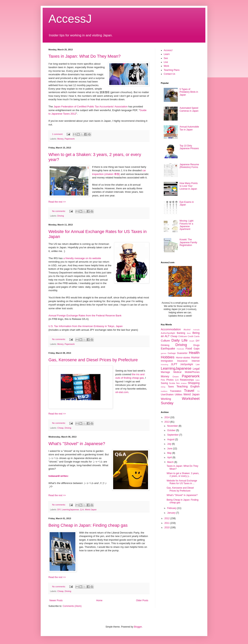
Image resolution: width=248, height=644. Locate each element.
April (170, 457)
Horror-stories (183, 358)
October (172, 430)
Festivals (180, 349)
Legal (196, 369)
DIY (59, 510)
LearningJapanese (70, 510)
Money (60, 139)
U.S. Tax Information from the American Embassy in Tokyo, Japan (86, 326)
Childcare (183, 336)
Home (99, 600)
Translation (176, 391)
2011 (167, 523)
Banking (181, 333)
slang (163, 387)
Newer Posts (56, 600)
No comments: (59, 211)
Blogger (138, 627)
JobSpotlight (187, 364)
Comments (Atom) (72, 606)
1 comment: (58, 134)
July (170, 444)
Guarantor (182, 353)
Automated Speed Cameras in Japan (189, 109)
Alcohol (187, 330)
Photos (170, 380)
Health (194, 353)
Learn (167, 54)
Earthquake (168, 349)
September (173, 435)
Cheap (60, 428)
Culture (165, 341)
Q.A (82, 510)
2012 (167, 518)
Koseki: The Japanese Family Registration (188, 242)
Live (166, 62)
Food (189, 349)
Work (166, 66)
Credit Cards (194, 336)
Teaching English (188, 386)
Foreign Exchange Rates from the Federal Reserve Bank (85, 316)
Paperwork (70, 139)
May (170, 453)
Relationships (187, 380)
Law (198, 364)
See (166, 58)
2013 (167, 422)
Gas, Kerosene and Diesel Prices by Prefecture (93, 360)
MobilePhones (192, 372)
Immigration (167, 361)
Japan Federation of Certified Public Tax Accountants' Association (90, 107)
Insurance (182, 361)
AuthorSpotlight (168, 333)
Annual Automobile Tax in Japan (189, 128)
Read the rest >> (57, 202)
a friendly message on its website (82, 258)
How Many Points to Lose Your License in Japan (189, 186)
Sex (178, 383)
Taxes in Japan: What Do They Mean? (85, 56)
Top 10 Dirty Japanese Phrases (189, 147)
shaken (184, 383)
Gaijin (197, 349)
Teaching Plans (172, 70)
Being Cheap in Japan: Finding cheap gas (88, 525)
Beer (189, 333)
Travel (189, 391)
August (171, 439)
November (173, 426)
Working (166, 399)
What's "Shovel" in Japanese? (77, 444)
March (171, 462)
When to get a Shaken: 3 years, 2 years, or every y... (183, 475)
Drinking (165, 345)
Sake (197, 380)
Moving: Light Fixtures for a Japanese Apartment (186, 225)
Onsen (176, 377)
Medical (177, 372)
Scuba (172, 383)
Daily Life (180, 340)
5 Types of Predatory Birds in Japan (189, 92)
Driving (61, 216)
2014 (167, 417)
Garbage (172, 353)
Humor (195, 357)
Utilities (179, 395)
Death (192, 341)
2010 (167, 528)
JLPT (174, 364)
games (164, 353)
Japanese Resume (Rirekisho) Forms (189, 166)
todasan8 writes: (59, 476)
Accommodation (171, 329)
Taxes (171, 387)
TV (198, 391)
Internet (196, 361)
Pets (163, 380)
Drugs (196, 345)
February (172, 508)
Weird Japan (91, 510)
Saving (164, 383)
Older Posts (142, 600)
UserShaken (167, 395)
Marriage (165, 372)
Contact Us (169, 74)
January (172, 513)
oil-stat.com (122, 392)
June (170, 449)
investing (164, 364)
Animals (196, 330)
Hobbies (168, 357)
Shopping (194, 383)
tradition (164, 391)
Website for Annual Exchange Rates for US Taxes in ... (182, 482)
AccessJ (70, 19)
